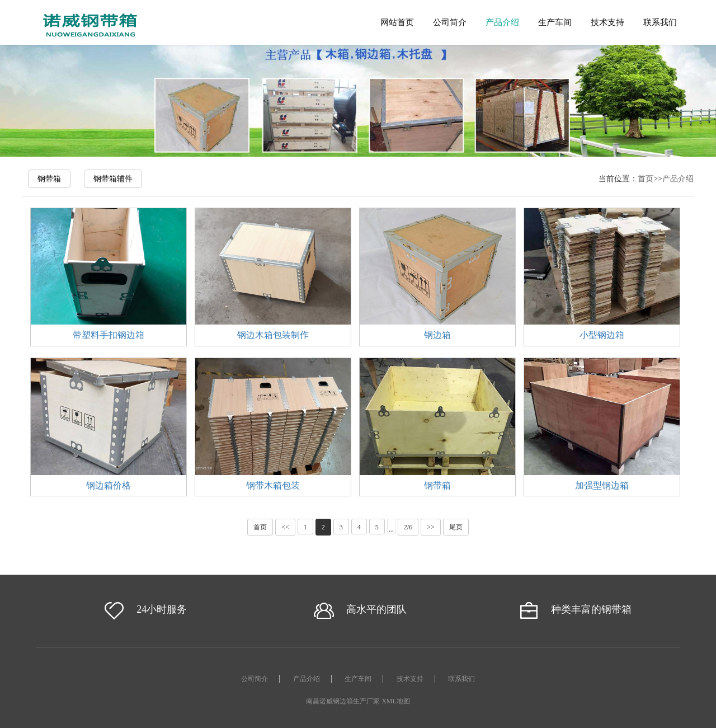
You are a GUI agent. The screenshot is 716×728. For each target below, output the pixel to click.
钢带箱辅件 (113, 179)
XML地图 (396, 701)
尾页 (456, 527)
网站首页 (397, 22)
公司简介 (450, 22)
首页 (646, 179)
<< (285, 527)
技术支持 (607, 22)
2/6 (408, 527)
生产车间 (555, 22)
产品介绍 (502, 22)
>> (431, 527)
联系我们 (660, 22)
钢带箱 (49, 179)
